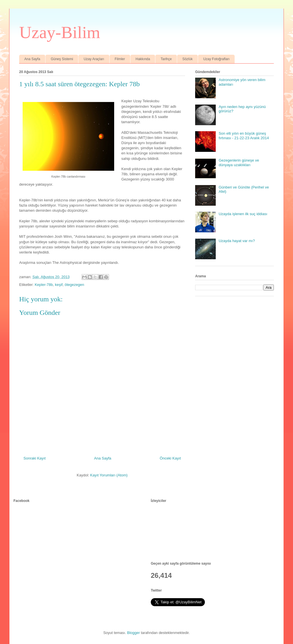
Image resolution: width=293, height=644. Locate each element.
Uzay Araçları (94, 59)
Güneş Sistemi (62, 59)
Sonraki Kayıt (34, 458)
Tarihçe (166, 59)
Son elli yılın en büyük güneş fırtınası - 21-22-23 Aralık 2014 (244, 136)
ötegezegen (74, 285)
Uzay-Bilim (60, 32)
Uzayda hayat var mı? (237, 241)
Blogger (133, 633)
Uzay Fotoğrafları (216, 59)
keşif (59, 285)
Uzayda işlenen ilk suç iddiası (243, 214)
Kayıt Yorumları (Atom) (109, 475)
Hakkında (143, 59)
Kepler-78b (44, 285)
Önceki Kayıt (170, 458)
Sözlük (187, 59)
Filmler (120, 59)
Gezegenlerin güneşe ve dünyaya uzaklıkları (239, 163)
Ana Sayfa (32, 59)
